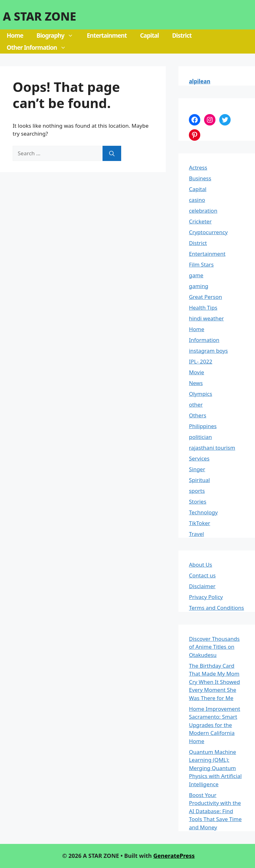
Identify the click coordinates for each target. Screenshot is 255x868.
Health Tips (203, 308)
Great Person (205, 297)
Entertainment (107, 35)
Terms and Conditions (216, 608)
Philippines (203, 426)
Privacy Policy (206, 597)
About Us (200, 565)
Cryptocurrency (208, 232)
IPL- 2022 (201, 361)
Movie (196, 372)
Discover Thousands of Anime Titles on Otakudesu (214, 647)
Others (198, 415)
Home (15, 35)
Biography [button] (58, 35)
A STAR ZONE (40, 16)
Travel (196, 534)
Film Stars (201, 264)
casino (197, 200)
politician (200, 437)
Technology (203, 512)
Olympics (200, 394)
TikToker (199, 523)
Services (199, 458)
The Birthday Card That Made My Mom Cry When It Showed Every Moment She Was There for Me (214, 682)
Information (204, 340)
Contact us (202, 575)
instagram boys (208, 351)
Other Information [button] (40, 48)
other (196, 405)
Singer (197, 469)
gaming (199, 286)
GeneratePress (174, 856)
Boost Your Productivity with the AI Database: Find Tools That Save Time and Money (215, 811)
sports (197, 491)
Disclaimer (202, 586)
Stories (198, 502)
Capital (149, 35)
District (182, 35)
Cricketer (200, 221)
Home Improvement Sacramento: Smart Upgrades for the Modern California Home (215, 725)
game (196, 275)
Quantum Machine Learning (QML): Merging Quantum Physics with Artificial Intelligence (215, 768)
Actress (198, 167)
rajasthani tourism (212, 448)
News (196, 383)
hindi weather (206, 318)
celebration (203, 211)
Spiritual (199, 480)
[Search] (112, 153)
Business (200, 178)
